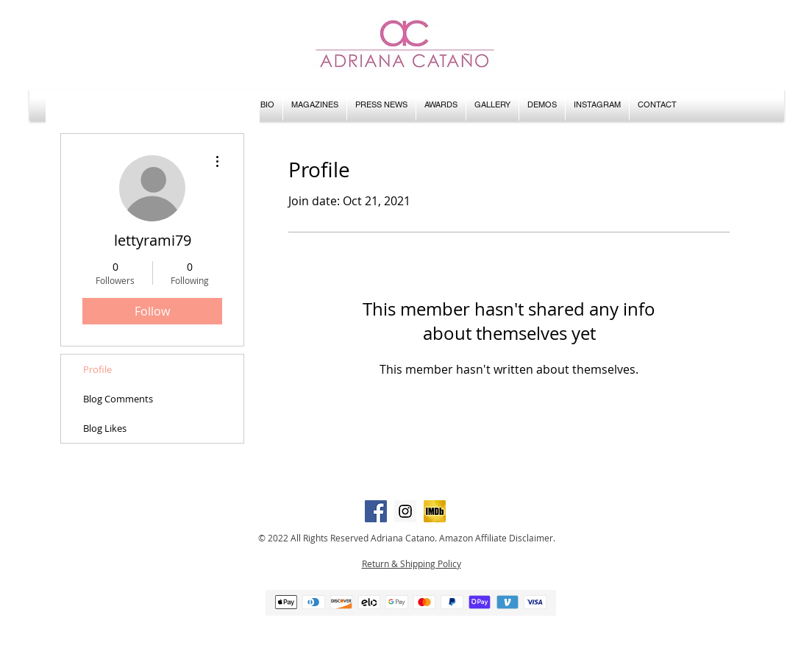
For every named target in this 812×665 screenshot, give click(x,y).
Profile (97, 369)
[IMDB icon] (435, 511)
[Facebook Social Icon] (376, 511)
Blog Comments (118, 399)
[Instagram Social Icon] (405, 511)
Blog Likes (105, 428)
